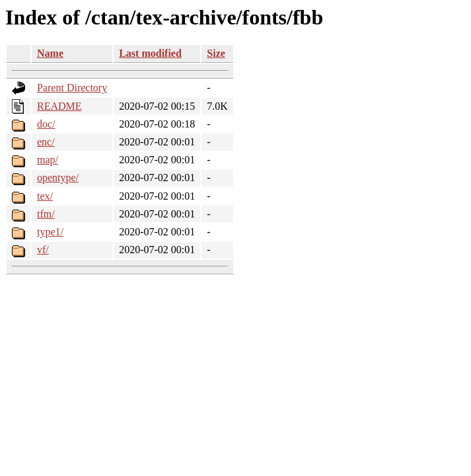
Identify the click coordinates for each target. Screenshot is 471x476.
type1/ (50, 232)
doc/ (46, 124)
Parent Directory (72, 88)
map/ (48, 160)
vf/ (43, 250)
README (59, 106)
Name (50, 53)
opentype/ (58, 178)
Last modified (150, 53)
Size (216, 53)
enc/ (46, 142)
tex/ (45, 196)
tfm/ (46, 214)
